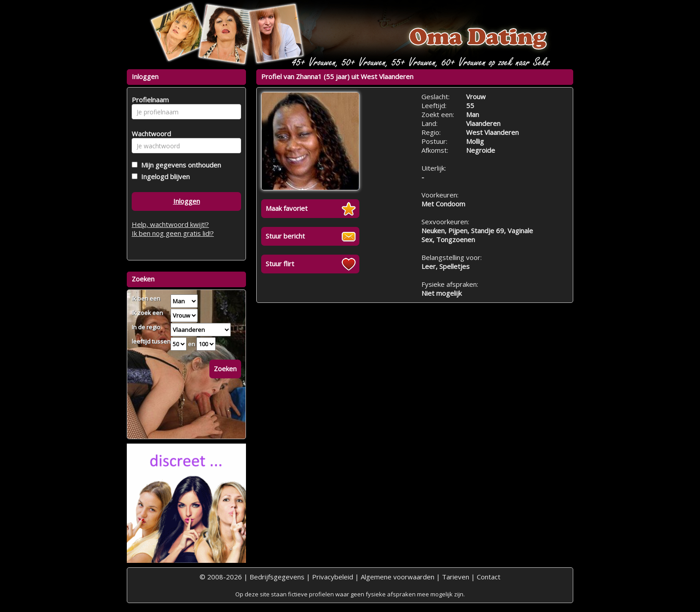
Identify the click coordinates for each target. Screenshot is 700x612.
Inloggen (187, 201)
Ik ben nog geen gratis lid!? (173, 233)
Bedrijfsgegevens (277, 577)
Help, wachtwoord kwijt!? (170, 224)
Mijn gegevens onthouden (179, 165)
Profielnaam (149, 100)
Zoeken (225, 369)
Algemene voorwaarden (398, 577)
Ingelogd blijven (164, 176)
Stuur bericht (285, 236)
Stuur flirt (280, 264)
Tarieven (456, 577)
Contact (489, 577)
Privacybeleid (333, 577)
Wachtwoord (149, 134)
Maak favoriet (287, 208)
